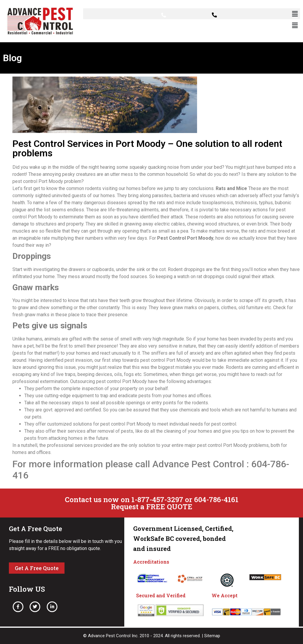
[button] (295, 14)
